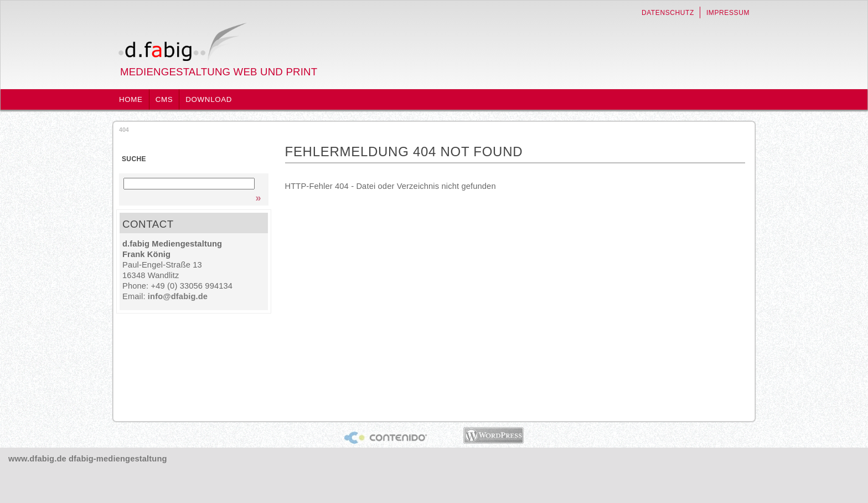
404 (124, 130)
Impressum (728, 13)
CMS (164, 99)
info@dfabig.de (178, 296)
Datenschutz (668, 13)
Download (209, 99)
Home (131, 99)
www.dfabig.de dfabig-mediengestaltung (88, 459)
